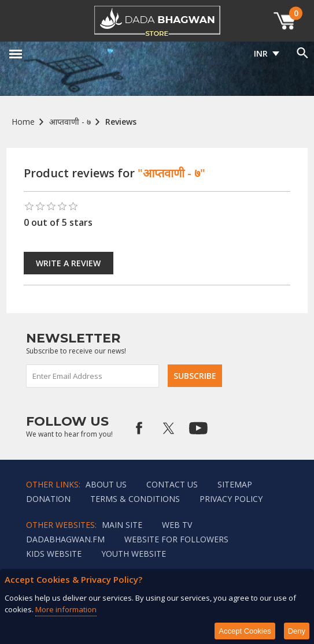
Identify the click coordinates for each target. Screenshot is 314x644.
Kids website (54, 554)
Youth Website (134, 554)
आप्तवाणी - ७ (70, 122)
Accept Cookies (245, 631)
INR (261, 53)
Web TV (177, 525)
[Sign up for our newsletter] (93, 376)
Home (23, 122)
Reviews (121, 122)
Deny (297, 631)
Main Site (122, 525)
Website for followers (176, 539)
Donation (48, 499)
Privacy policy (231, 499)
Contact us (172, 484)
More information (66, 609)
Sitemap (235, 484)
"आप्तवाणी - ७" (171, 173)
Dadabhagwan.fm (65, 539)
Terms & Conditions (135, 499)
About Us (106, 484)
